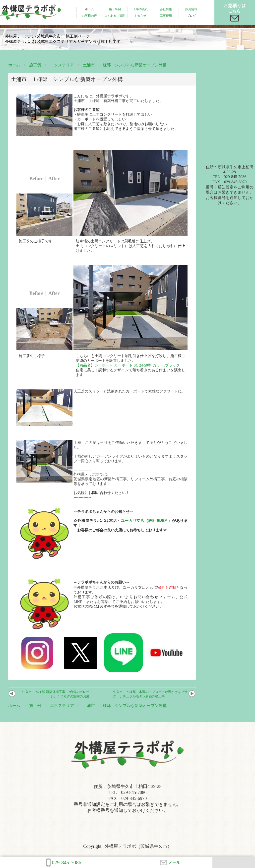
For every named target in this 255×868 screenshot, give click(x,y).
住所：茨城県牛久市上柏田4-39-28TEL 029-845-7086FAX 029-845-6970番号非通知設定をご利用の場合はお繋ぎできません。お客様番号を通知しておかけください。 (230, 185)
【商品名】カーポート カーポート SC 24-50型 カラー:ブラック (128, 365)
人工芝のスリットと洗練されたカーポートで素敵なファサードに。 (129, 391)
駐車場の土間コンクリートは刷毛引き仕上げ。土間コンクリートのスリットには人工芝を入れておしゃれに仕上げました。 (130, 246)
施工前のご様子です (35, 241)
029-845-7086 (64, 863)
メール (170, 863)
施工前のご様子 (32, 356)
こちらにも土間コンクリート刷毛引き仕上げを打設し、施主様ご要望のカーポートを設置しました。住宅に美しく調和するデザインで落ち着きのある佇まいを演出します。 (130, 365)
